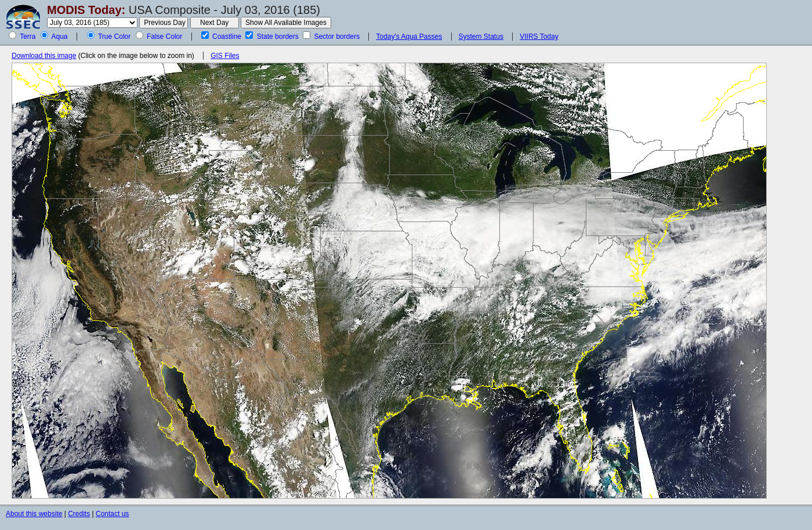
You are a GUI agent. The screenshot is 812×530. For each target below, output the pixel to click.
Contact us (112, 514)
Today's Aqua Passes (409, 37)
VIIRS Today (539, 37)
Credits (79, 514)
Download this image (44, 56)
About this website (34, 514)
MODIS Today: (86, 10)
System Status (481, 37)
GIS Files (225, 56)
